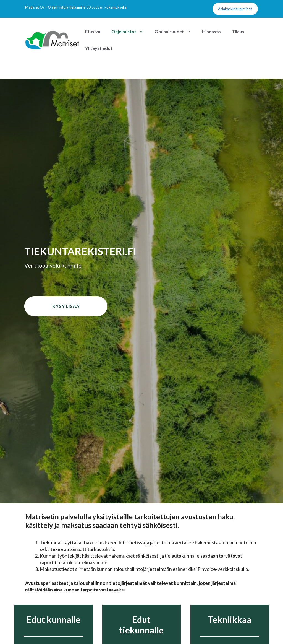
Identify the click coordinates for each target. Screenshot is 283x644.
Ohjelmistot (130, 32)
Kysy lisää (66, 306)
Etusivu (93, 31)
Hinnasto (211, 31)
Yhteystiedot (99, 48)
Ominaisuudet (175, 32)
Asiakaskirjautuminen (235, 9)
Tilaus (238, 31)
